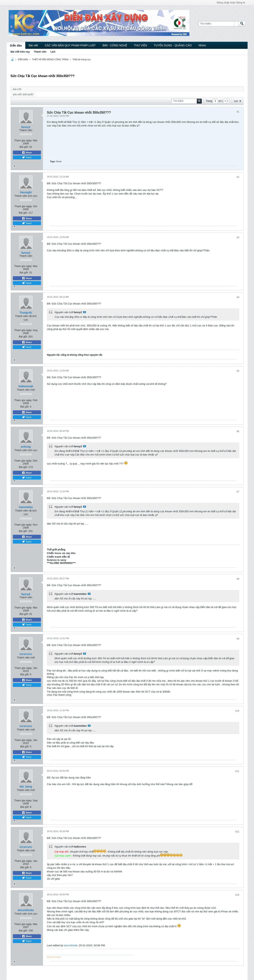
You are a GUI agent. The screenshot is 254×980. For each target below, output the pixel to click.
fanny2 (26, 127)
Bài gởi (17, 89)
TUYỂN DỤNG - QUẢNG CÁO (173, 45)
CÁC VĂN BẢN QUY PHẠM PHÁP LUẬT (70, 45)
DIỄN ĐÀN (23, 59)
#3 (238, 237)
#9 (238, 639)
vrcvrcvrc (26, 654)
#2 (238, 177)
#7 (238, 492)
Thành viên (40, 52)
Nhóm (202, 45)
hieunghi (26, 192)
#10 (237, 711)
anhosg (26, 447)
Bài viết (33, 45)
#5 (238, 371)
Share (27, 153)
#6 (238, 431)
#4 (238, 297)
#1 (238, 112)
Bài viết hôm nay (20, 52)
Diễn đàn (16, 46)
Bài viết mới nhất (23, 95)
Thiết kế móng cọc (82, 59)
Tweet (27, 157)
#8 (238, 579)
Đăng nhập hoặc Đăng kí (231, 3)
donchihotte (26, 910)
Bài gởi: (24, 147)
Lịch (53, 52)
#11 (237, 771)
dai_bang (26, 786)
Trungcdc (26, 313)
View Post (85, 312)
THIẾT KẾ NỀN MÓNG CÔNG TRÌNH (50, 59)
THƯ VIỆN (140, 45)
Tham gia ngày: (23, 140)
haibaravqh (26, 386)
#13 (237, 895)
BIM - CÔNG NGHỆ (115, 45)
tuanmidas (26, 507)
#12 (237, 832)
